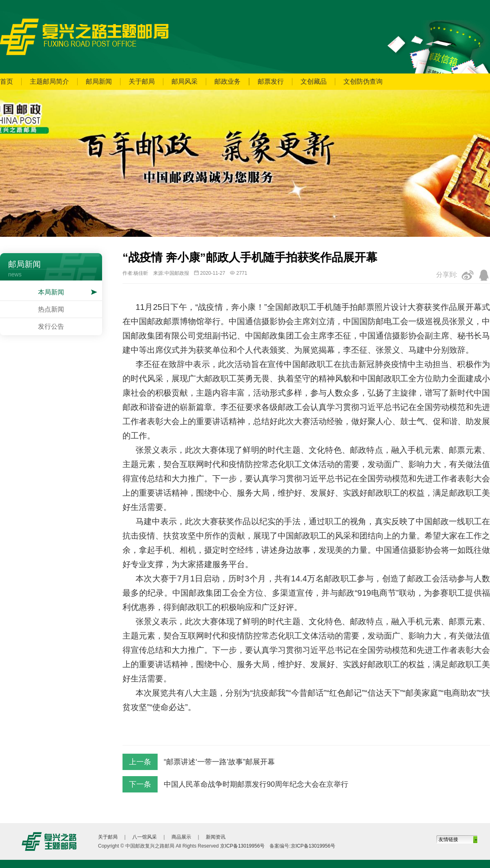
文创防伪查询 (363, 81)
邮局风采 (185, 81)
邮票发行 (271, 81)
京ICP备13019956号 (242, 846)
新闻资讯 (216, 837)
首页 (7, 81)
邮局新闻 (99, 81)
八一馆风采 (145, 837)
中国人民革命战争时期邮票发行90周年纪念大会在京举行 (256, 784)
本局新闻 (51, 292)
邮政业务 (227, 81)
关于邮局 (142, 81)
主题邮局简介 (49, 81)
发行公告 (51, 326)
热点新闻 (51, 309)
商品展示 (181, 837)
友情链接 (448, 839)
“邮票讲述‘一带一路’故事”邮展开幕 (219, 762)
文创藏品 (314, 81)
